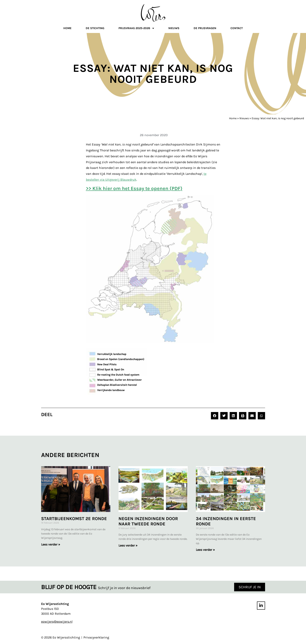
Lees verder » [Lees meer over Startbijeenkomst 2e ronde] (51, 544)
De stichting (95, 28)
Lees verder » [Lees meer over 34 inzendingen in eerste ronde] (205, 550)
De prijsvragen (205, 28)
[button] (215, 416)
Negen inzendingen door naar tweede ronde (148, 521)
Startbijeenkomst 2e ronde (74, 519)
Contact (237, 28)
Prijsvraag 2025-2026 (136, 29)
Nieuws (174, 28)
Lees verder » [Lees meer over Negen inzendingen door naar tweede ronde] (128, 545)
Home (67, 28)
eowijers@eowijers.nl (57, 622)
